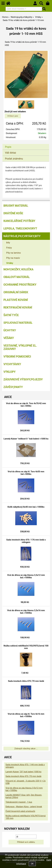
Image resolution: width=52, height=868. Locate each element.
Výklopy (9, 372)
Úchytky (10, 330)
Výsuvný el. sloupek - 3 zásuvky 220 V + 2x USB (26, 782)
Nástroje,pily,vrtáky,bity (22, 236)
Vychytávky (12, 364)
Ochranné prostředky (20, 285)
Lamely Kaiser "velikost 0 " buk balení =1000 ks (26, 439)
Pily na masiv (13, 258)
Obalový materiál (17, 277)
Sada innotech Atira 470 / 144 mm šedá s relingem (25, 766)
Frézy (9, 248)
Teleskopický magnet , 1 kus (19, 802)
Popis (8, 147)
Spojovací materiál (18, 323)
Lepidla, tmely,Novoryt (20, 229)
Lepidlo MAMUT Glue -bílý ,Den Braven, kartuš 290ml (24, 796)
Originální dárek (16, 292)
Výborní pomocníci (17, 357)
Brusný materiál (16, 206)
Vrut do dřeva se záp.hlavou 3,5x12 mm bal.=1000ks (26, 576)
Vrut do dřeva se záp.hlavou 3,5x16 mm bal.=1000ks (26, 612)
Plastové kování (16, 300)
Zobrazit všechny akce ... (26, 749)
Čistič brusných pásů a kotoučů (20, 811)
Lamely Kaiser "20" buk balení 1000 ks (23, 772)
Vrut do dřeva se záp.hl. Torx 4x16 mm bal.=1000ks (26, 715)
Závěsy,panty (13, 387)
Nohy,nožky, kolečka (18, 269)
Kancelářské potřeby (19, 221)
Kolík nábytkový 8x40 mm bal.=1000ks (26, 507)
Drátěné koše (13, 213)
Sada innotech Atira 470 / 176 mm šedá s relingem (26, 541)
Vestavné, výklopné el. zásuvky (20, 347)
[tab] (26, 144)
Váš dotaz (11, 153)
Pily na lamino (14, 253)
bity (8, 242)
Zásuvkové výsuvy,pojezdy (23, 379)
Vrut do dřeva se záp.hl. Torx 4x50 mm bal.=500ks (26, 473)
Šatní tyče (11, 315)
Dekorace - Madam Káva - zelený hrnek (24, 807)
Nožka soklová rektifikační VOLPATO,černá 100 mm (26, 647)
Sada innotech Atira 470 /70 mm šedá (26, 681)
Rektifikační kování (18, 307)
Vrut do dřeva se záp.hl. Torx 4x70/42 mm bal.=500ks (26, 405)
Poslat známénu (14, 159)
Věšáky (9, 338)
